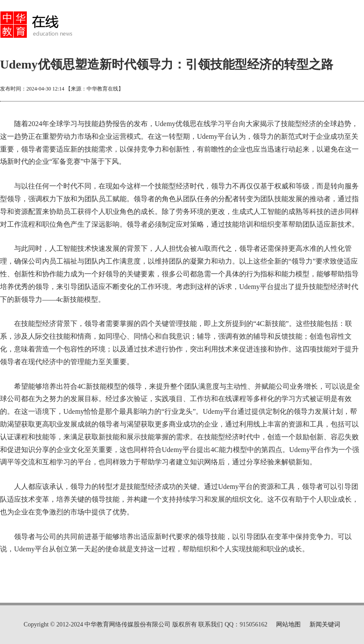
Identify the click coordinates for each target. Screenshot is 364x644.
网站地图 (288, 624)
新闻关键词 (325, 624)
